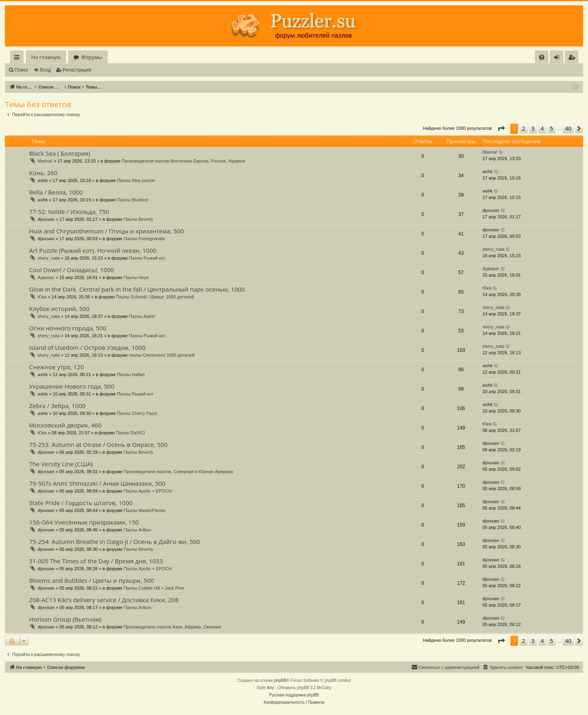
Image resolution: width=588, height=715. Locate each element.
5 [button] (552, 128)
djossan (46, 219)
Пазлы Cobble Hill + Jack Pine (154, 588)
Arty (271, 688)
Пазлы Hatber (131, 374)
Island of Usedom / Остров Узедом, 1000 (87, 347)
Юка (42, 297)
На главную (46, 57)
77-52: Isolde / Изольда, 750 (69, 212)
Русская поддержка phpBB (294, 695)
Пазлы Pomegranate (144, 239)
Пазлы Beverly (139, 219)
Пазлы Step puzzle (136, 180)
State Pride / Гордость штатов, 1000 (81, 503)
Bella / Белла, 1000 (56, 192)
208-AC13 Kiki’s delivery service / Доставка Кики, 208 (104, 600)
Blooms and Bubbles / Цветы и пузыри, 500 (92, 580)
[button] (501, 129)
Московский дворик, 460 (65, 425)
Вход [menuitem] (558, 58)
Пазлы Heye (136, 277)
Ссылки (18, 58)
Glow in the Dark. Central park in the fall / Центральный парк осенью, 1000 (137, 289)
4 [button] (542, 128)
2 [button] (524, 128)
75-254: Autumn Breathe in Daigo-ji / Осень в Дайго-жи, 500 (115, 542)
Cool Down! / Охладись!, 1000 (72, 270)
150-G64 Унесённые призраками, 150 (84, 522)
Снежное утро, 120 (57, 367)
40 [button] (568, 128)
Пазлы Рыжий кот (147, 258)
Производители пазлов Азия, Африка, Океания (172, 627)
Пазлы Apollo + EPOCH (148, 491)
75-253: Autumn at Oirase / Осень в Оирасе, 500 (98, 444)
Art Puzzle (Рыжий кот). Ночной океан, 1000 (93, 250)
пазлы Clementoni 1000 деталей (162, 355)
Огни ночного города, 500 (68, 328)
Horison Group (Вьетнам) (65, 619)
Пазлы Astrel (142, 316)
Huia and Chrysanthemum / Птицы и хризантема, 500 (107, 231)
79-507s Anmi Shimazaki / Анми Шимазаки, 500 (97, 483)
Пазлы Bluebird (132, 200)
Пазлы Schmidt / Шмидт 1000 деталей (155, 297)
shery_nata (49, 258)
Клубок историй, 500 (59, 309)
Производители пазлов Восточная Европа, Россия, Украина (183, 161)
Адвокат (46, 277)
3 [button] (533, 128)
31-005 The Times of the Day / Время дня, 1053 (96, 561)
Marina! (45, 161)
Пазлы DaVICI (131, 433)
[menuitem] (542, 57)
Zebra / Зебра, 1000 (57, 406)
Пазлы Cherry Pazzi (137, 413)
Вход (45, 70)
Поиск (21, 70)
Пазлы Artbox (137, 530)
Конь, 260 (43, 173)
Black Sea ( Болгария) (60, 153)
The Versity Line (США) (61, 464)
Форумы (91, 57)
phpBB (280, 680)
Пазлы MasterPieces (145, 510)
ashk (43, 180)
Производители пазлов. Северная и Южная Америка (178, 472)
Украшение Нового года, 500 (72, 386)
